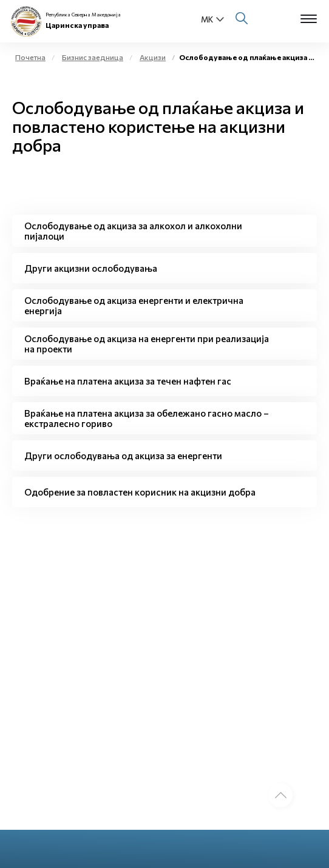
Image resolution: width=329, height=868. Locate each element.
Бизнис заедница (93, 57)
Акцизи (153, 57)
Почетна (30, 57)
